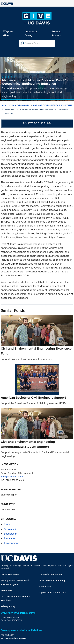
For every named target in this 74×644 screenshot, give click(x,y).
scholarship (11, 529)
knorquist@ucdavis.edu (12, 476)
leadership (10, 534)
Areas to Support (56, 33)
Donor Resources (10, 574)
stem (7, 524)
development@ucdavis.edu (14, 638)
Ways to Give (8, 33)
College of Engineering (20, 105)
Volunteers (7, 590)
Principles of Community (52, 580)
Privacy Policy (8, 606)
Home (4, 105)
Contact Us (45, 586)
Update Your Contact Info (53, 592)
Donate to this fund (37, 123)
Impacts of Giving (31, 33)
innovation (10, 538)
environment (11, 543)
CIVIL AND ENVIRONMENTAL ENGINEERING (53, 105)
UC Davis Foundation (51, 574)
